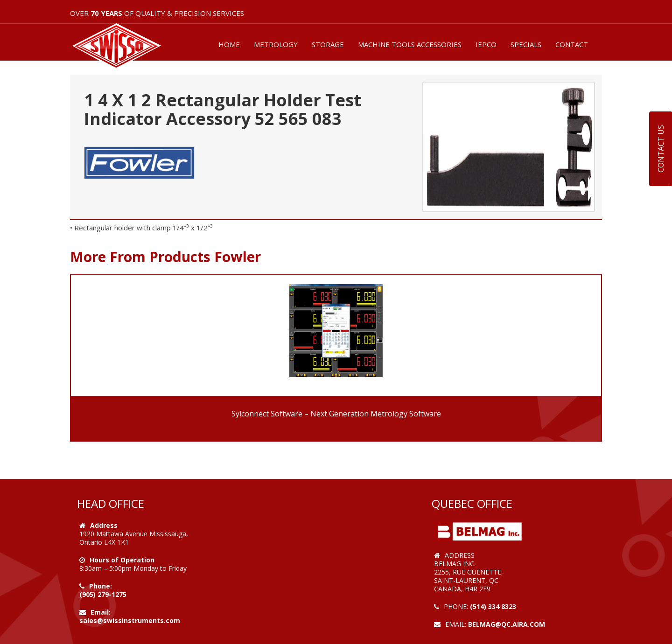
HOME (229, 44)
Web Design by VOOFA (471, 633)
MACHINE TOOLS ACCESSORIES (410, 44)
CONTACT (572, 44)
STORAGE (328, 44)
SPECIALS (526, 44)
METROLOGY (276, 44)
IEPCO (486, 44)
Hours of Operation (122, 560)
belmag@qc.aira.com (507, 624)
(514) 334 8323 (493, 606)
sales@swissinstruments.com (130, 620)
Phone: (101, 586)
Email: (101, 612)
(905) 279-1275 (103, 594)
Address (104, 525)
